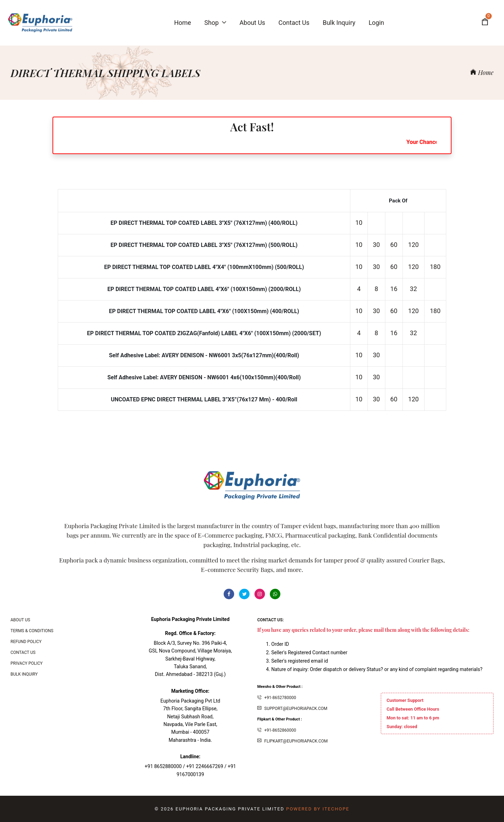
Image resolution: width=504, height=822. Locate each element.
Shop (215, 23)
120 (413, 245)
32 (413, 289)
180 (435, 267)
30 (376, 245)
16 (394, 289)
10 (359, 223)
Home (482, 72)
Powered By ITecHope (318, 809)
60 (394, 245)
